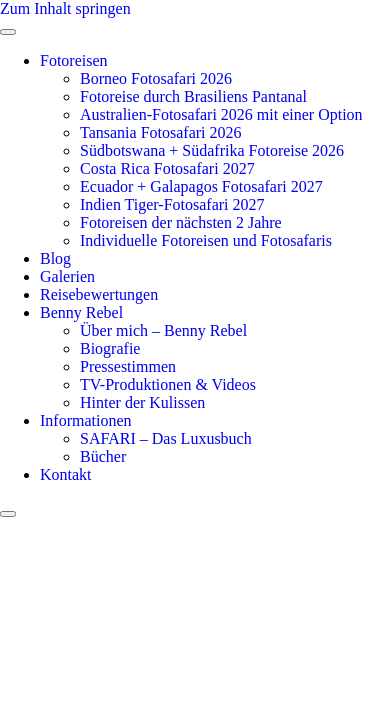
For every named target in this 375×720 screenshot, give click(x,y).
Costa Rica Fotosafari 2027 (167, 168)
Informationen (86, 420)
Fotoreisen (74, 60)
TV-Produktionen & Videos (168, 384)
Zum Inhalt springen (65, 8)
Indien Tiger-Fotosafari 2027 (172, 204)
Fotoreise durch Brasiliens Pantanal (193, 96)
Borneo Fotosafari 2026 (156, 78)
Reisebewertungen (99, 294)
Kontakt (66, 474)
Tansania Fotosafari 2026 (161, 132)
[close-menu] (8, 514)
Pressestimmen (128, 366)
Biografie (110, 348)
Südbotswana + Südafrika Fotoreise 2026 (212, 150)
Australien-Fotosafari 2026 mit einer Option (221, 114)
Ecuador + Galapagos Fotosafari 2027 (201, 186)
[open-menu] (8, 32)
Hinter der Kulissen (142, 402)
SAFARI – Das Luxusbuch (166, 438)
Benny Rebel (81, 312)
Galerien (67, 276)
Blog (55, 258)
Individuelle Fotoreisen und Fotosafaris (206, 240)
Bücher (103, 456)
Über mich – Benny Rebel (163, 330)
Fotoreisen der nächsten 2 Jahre (181, 222)
